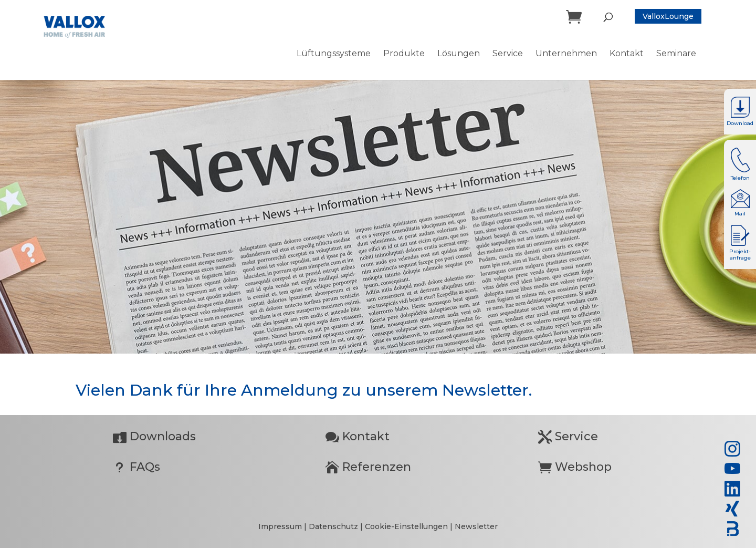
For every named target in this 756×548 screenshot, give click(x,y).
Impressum (281, 526)
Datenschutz (334, 526)
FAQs (136, 467)
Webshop (575, 467)
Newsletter (476, 526)
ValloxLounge (668, 16)
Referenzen (368, 467)
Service (568, 436)
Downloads (154, 436)
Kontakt (358, 436)
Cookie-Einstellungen (406, 526)
